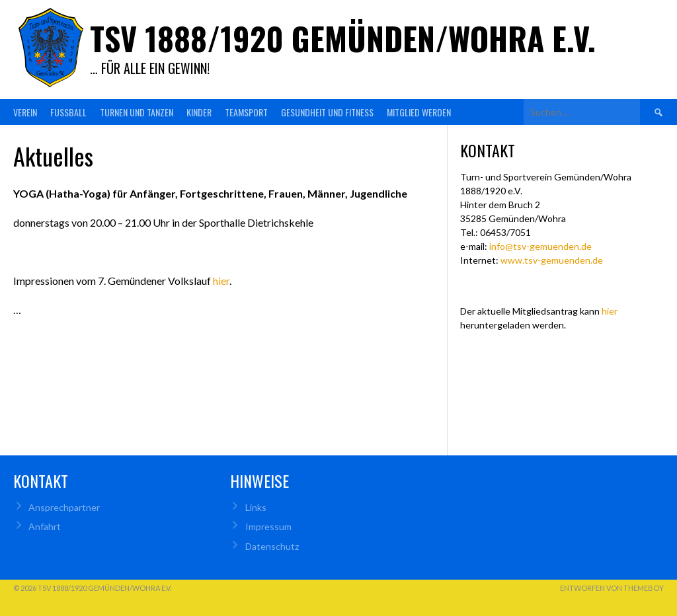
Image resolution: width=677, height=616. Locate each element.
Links (256, 507)
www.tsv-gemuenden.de (552, 260)
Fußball (68, 112)
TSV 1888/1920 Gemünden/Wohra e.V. (343, 38)
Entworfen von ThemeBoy (612, 588)
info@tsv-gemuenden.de (540, 246)
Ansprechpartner (64, 507)
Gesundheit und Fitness (327, 112)
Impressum (268, 526)
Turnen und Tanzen (137, 112)
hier (221, 281)
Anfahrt (45, 526)
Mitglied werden (419, 112)
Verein (25, 112)
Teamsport (246, 112)
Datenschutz (272, 546)
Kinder (199, 112)
